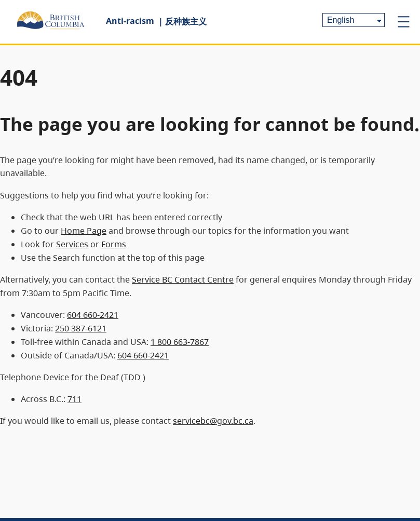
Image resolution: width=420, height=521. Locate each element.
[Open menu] (403, 22)
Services (72, 244)
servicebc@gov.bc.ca (213, 421)
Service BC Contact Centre (183, 279)
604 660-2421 (93, 315)
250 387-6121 (81, 328)
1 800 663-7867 (180, 342)
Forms (114, 244)
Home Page (84, 231)
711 (74, 399)
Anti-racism (130, 21)
